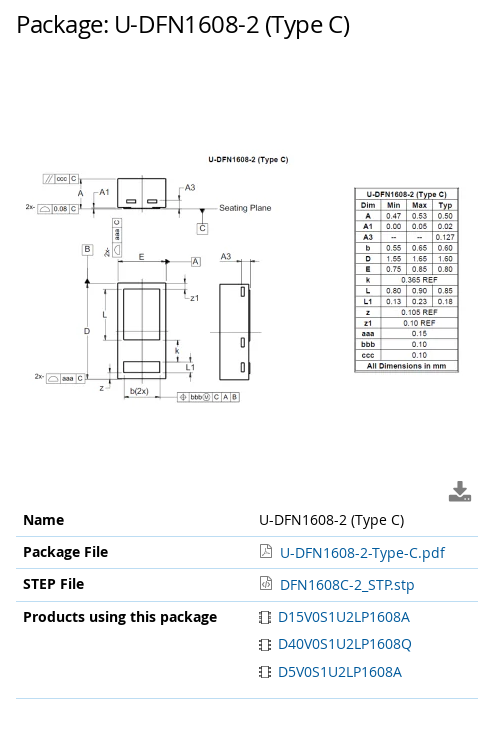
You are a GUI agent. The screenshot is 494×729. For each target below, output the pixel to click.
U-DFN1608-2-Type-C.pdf (362, 552)
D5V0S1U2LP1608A (331, 671)
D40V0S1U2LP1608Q (336, 643)
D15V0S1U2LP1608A (335, 616)
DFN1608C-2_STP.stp (347, 584)
